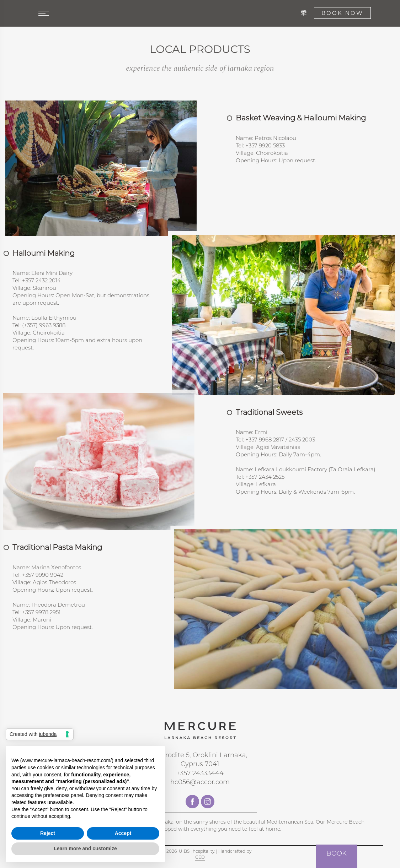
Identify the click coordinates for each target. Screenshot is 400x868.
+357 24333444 (200, 773)
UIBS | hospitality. (197, 851)
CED (200, 857)
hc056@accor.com (200, 782)
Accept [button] (123, 833)
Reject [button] (48, 833)
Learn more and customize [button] (85, 848)
